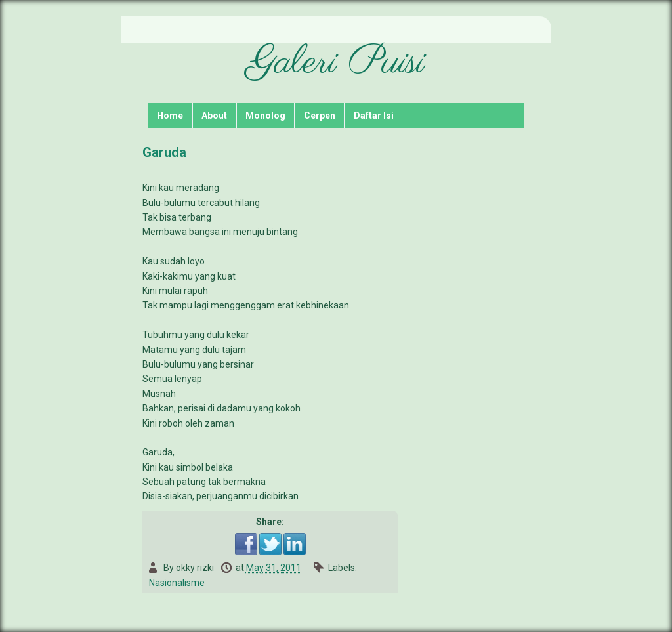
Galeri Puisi (336, 63)
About (214, 116)
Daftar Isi (374, 116)
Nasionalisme (177, 583)
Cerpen (320, 116)
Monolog (265, 116)
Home (170, 116)
